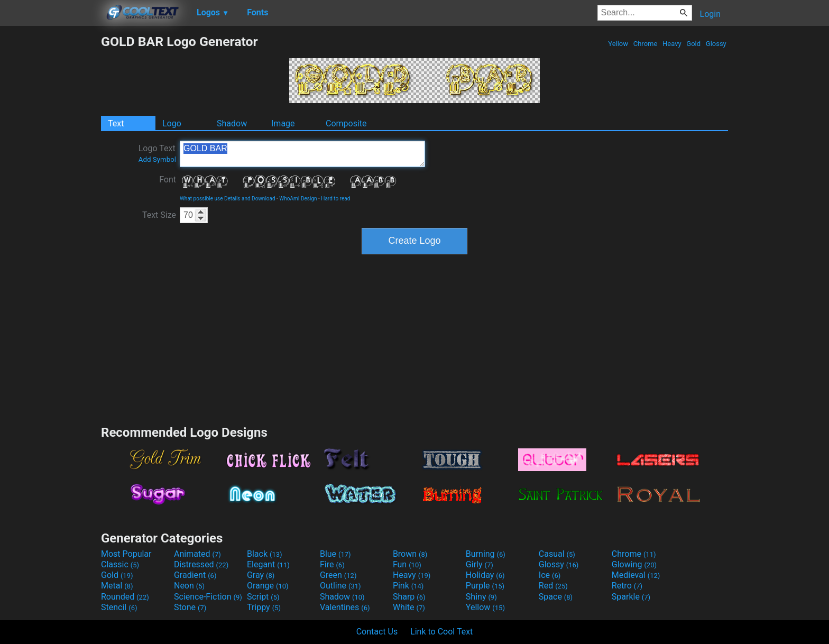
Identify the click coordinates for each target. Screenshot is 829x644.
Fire (332, 564)
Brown (410, 554)
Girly (480, 564)
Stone (190, 607)
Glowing (634, 564)
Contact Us (377, 632)
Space (556, 597)
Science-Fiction (208, 597)
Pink (408, 586)
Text (116, 123)
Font (168, 180)
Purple (485, 586)
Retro (627, 586)
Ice (550, 575)
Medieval (636, 575)
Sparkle (631, 597)
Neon (189, 586)
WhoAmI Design (298, 199)
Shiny (481, 597)
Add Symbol (157, 159)
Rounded (125, 597)
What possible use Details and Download (228, 199)
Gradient (195, 575)
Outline (340, 586)
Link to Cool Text (441, 632)
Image (283, 123)
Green (338, 575)
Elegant (268, 564)
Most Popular (126, 554)
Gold (693, 44)
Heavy (672, 44)
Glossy (716, 44)
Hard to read (335, 199)
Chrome (646, 44)
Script (263, 597)
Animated (197, 554)
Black (265, 554)
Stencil (119, 607)
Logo (172, 123)
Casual (557, 554)
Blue (335, 554)
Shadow (232, 123)
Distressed (201, 564)
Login (710, 14)
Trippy (264, 607)
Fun (407, 564)
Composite (346, 123)
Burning (486, 554)
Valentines (345, 607)
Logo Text (157, 153)
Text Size (159, 215)
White (409, 607)
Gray (261, 575)
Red (553, 586)
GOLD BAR (302, 154)
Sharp (409, 597)
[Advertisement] (50, 192)
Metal (117, 586)
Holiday (485, 575)
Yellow (618, 44)
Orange (268, 586)
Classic (120, 564)
